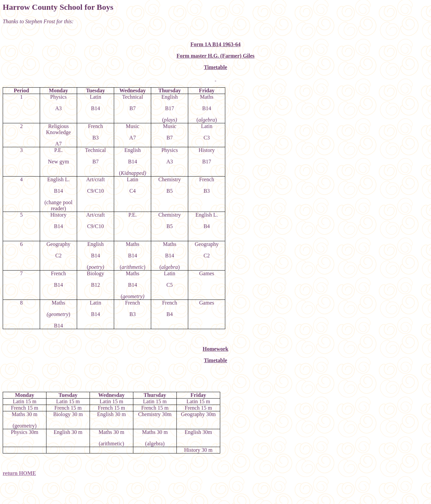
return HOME (19, 473)
